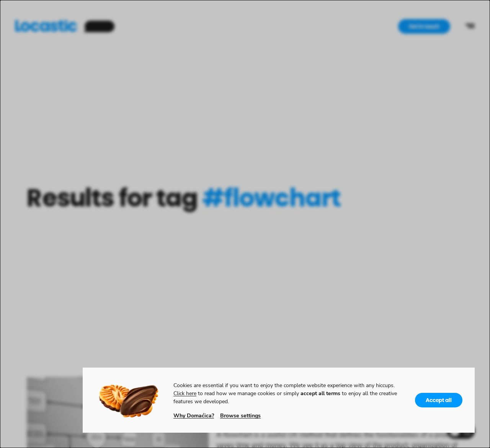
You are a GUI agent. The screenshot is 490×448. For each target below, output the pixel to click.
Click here (185, 393)
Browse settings (240, 415)
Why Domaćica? (194, 415)
